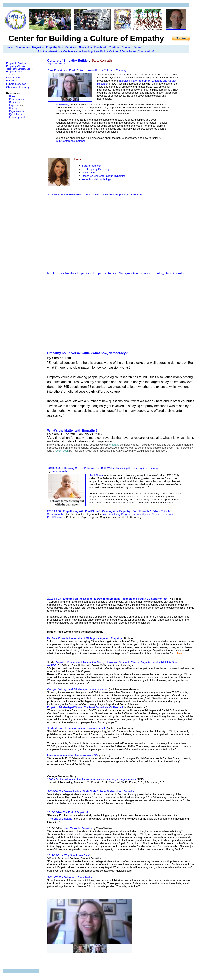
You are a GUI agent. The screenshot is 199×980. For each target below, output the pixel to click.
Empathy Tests (18, 117)
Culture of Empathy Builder (68, 61)
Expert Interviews (16, 84)
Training (11, 75)
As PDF (52, 665)
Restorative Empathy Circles (20, 69)
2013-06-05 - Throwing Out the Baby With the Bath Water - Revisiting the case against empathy (103, 468)
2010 (50, 812)
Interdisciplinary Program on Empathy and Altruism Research (138, 514)
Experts (13, 105)
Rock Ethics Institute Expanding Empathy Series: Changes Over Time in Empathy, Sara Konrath (115, 273)
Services (71, 47)
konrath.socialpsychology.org (99, 179)
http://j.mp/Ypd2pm (56, 64)
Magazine (38, 47)
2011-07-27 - (56, 877)
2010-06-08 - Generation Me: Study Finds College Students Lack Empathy (91, 791)
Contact (126, 47)
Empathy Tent (55, 47)
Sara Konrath (134, 195)
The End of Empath (60, 819)
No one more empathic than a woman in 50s (73, 755)
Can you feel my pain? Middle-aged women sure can (78, 689)
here (180, 653)
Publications (89, 173)
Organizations (17, 111)
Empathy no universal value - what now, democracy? (87, 353)
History (13, 108)
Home (9, 47)
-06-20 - (71, 812)
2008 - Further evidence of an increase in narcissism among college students (92, 779)
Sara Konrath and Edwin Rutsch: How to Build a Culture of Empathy (87, 195)
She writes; (63, 105)
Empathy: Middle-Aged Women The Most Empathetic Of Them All (85, 707)
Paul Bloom (96, 475)
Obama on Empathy (18, 87)
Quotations (15, 114)
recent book (62, 451)
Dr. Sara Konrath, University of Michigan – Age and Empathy (85, 638)
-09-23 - (73, 599)
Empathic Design (16, 63)
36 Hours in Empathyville (78, 877)
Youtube (114, 47)
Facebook (101, 47)
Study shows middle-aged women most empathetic (77, 728)
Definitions (15, 102)
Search (138, 47)
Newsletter (86, 47)
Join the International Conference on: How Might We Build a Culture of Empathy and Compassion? (96, 51)
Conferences (16, 99)
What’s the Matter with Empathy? (72, 431)
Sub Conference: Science (71, 141)
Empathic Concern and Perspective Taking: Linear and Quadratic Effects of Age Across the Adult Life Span (117, 662)
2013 (50, 599)
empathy (114, 445)
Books (13, 96)
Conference (23, 47)
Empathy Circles (16, 66)
